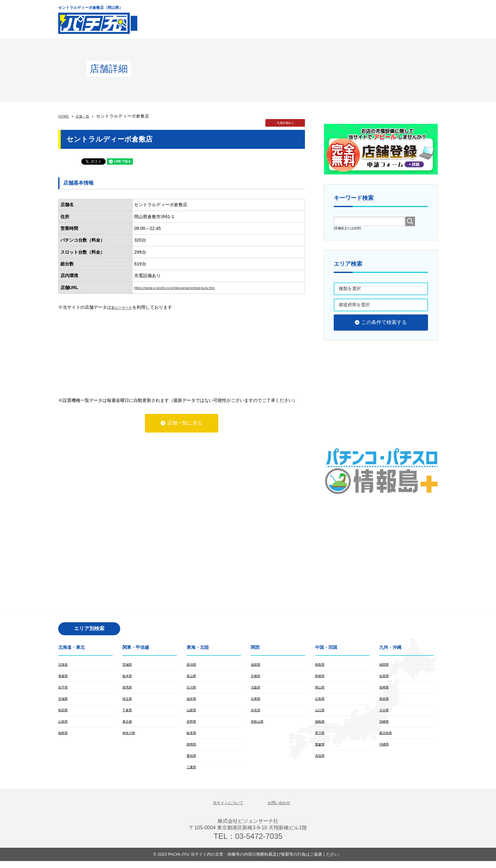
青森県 (64, 677)
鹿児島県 (387, 737)
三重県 (192, 773)
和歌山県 (258, 725)
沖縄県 (385, 749)
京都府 (257, 677)
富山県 (192, 677)
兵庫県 (257, 701)
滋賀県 (257, 665)
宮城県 (64, 701)
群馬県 (128, 689)
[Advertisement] (323, 19)
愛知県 (192, 761)
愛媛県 (321, 749)
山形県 (64, 725)
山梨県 (192, 713)
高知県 (321, 761)
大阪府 (257, 689)
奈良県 (257, 713)
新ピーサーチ (125, 307)
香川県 (321, 737)
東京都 (128, 725)
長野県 (192, 725)
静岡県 (192, 749)
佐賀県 (385, 677)
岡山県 (321, 689)
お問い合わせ (284, 809)
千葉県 (128, 713)
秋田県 (64, 713)
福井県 (192, 701)
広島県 (321, 701)
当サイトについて (224, 809)
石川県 (192, 689)
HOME (65, 116)
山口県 (321, 713)
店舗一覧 (87, 116)
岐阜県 (192, 737)
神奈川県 (130, 737)
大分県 (385, 713)
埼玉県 (128, 701)
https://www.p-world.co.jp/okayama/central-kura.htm (185, 288)
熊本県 (385, 701)
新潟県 (192, 665)
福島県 (64, 737)
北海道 (64, 665)
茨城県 (128, 665)
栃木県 (128, 677)
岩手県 (64, 689)
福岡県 (385, 665)
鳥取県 (321, 665)
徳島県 (321, 725)
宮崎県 (385, 725)
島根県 (321, 677)
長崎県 (385, 689)
